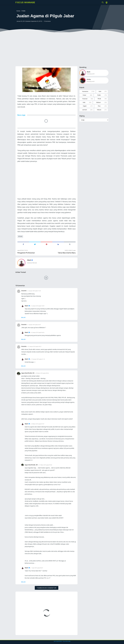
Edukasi (98, 102)
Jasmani (85, 110)
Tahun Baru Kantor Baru (67, 253)
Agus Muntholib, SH (28, 373)
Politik (21, 236)
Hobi (84, 102)
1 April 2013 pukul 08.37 (37, 568)
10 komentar (47, 21)
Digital (85, 106)
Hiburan (99, 110)
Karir (100, 91)
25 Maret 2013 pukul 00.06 (42, 373)
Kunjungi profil (91, 74)
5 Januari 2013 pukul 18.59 (38, 306)
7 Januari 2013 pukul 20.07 (34, 325)
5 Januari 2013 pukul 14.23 (34, 291)
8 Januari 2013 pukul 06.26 (38, 333)
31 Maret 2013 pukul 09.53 (46, 465)
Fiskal (84, 95)
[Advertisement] (62, 50)
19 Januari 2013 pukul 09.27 (35, 347)
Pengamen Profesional (26, 253)
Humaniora (85, 91)
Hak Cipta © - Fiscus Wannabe (62, 641)
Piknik (99, 99)
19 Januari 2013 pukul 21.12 (38, 359)
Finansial (85, 99)
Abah (29, 260)
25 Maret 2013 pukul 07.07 (38, 424)
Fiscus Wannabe (25, 2)
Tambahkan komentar (47, 588)
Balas (23, 318)
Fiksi (99, 106)
